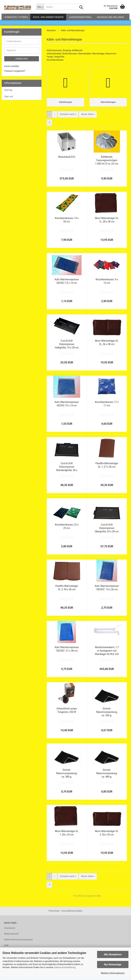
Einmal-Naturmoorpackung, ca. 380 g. (67, 777)
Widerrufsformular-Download (18, 943)
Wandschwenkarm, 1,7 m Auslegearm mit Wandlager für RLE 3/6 (107, 654)
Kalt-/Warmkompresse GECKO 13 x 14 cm (67, 407)
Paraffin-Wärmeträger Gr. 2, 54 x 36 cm (67, 591)
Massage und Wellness (111, 17)
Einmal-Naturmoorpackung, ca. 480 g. (107, 777)
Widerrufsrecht (11, 937)
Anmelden (22, 59)
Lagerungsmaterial (80, 17)
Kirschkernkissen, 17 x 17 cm (107, 407)
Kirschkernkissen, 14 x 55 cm (67, 223)
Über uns (9, 96)
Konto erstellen (12, 66)
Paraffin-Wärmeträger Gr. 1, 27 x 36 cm (107, 468)
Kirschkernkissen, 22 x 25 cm (67, 530)
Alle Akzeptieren (113, 954)
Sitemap (8, 90)
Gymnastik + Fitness (16, 17)
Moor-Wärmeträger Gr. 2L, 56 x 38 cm (107, 346)
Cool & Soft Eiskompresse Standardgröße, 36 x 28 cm (67, 470)
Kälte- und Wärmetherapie (48, 17)
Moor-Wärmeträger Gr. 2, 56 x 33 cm (107, 836)
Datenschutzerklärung (65, 967)
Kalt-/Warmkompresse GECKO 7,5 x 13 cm (67, 284)
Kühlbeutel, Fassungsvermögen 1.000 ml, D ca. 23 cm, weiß (107, 164)
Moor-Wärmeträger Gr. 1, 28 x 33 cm (67, 836)
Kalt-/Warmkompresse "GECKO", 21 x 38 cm (67, 652)
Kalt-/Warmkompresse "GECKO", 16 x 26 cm (107, 591)
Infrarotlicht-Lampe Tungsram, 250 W (67, 714)
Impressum (10, 931)
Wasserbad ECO (67, 160)
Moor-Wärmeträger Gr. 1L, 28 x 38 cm (107, 223)
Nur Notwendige (113, 965)
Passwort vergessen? (15, 71)
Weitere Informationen (113, 973)
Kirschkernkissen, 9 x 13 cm (107, 284)
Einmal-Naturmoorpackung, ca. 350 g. (107, 715)
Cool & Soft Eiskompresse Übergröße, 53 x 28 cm (107, 531)
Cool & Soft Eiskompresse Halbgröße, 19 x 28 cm (67, 347)
